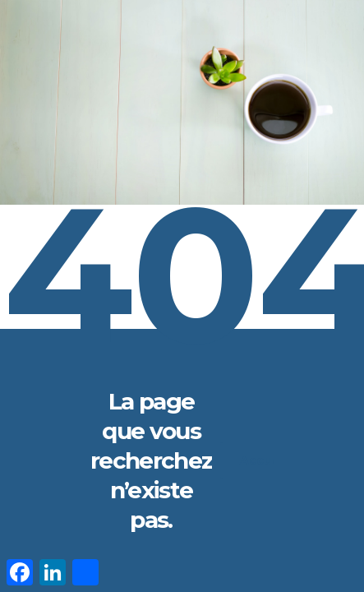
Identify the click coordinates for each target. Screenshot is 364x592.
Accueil (272, 460)
